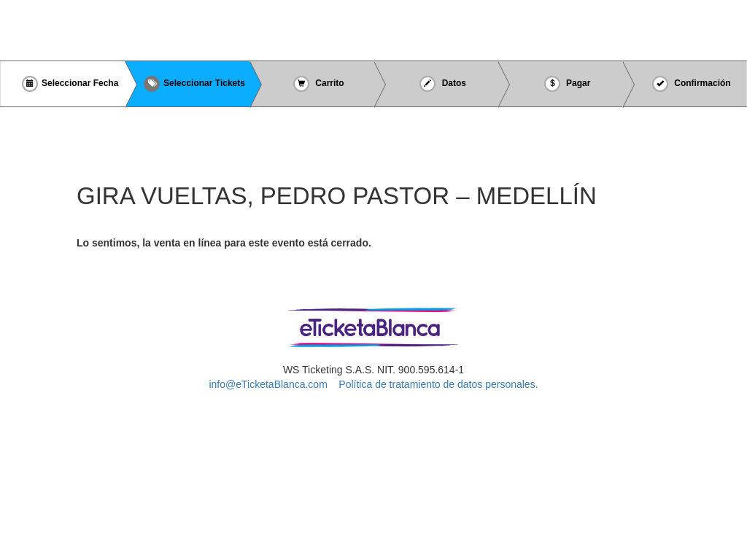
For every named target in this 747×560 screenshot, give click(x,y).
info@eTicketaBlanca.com (268, 384)
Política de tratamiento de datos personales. (438, 384)
